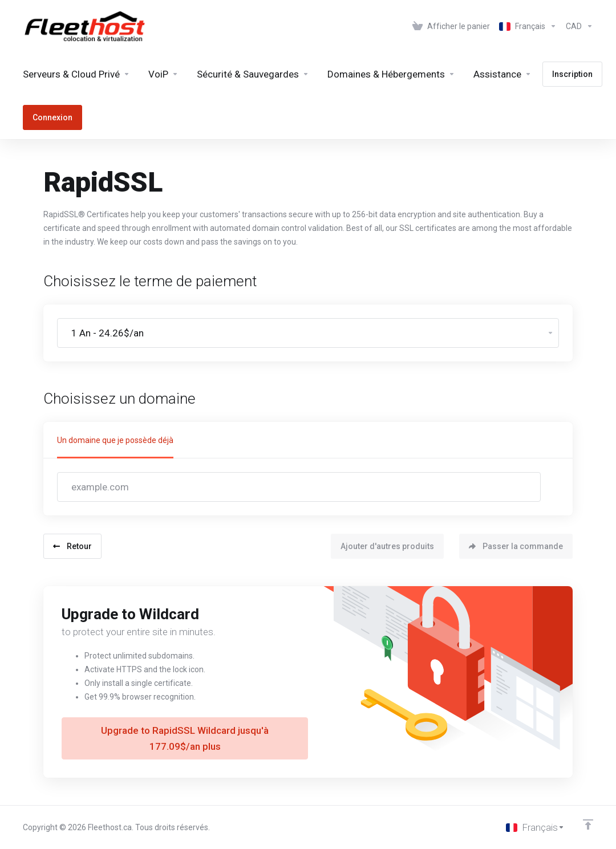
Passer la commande (516, 546)
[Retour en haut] (588, 824)
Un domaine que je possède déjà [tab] (115, 440)
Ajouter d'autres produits (387, 546)
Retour (72, 546)
